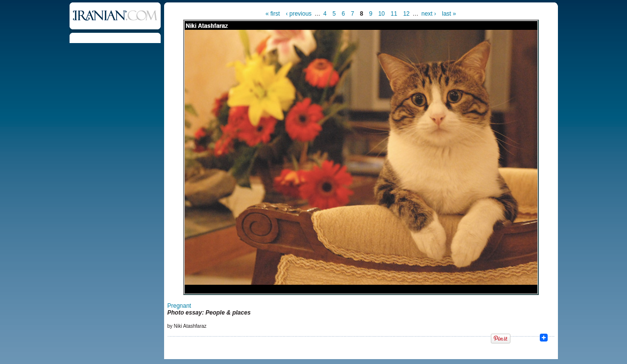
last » (449, 14)
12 (406, 14)
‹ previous (299, 14)
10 (381, 14)
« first (273, 14)
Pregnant (180, 306)
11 (394, 14)
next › (429, 14)
